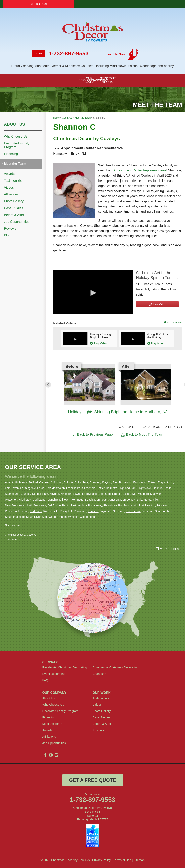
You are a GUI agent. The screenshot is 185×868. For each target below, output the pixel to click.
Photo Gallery (14, 201)
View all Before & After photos (152, 427)
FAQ (45, 680)
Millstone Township (46, 500)
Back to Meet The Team (142, 435)
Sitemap (139, 860)
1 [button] (112, 418)
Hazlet (101, 488)
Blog (7, 235)
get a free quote (92, 780)
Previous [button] (48, 385)
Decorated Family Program (17, 145)
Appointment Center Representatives (140, 170)
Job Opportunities (17, 222)
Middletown (26, 500)
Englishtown (166, 482)
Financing (11, 154)
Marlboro (143, 494)
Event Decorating (54, 674)
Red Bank (36, 511)
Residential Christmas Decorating (65, 667)
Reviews (10, 229)
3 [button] (124, 418)
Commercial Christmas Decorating (115, 667)
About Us (14, 124)
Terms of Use (122, 860)
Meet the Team (15, 164)
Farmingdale (28, 488)
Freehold (90, 488)
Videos (9, 187)
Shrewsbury (133, 511)
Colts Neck (81, 482)
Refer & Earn (38, 4)
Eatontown (140, 482)
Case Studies (14, 208)
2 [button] (118, 418)
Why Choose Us (16, 136)
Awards (9, 174)
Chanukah (99, 674)
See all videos (173, 323)
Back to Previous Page (92, 435)
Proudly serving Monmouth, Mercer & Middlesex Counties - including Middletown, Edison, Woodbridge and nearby (92, 66)
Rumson (93, 511)
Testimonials (13, 181)
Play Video (157, 304)
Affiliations (11, 194)
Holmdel (158, 488)
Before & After (14, 215)
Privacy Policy (102, 860)
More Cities (169, 549)
